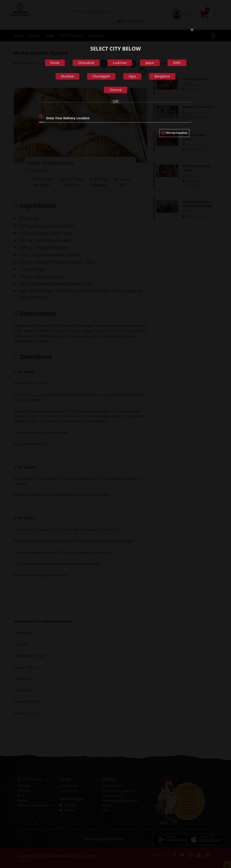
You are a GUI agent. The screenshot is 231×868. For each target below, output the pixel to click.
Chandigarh (101, 76)
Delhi (177, 63)
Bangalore (162, 76)
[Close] (190, 26)
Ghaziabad (86, 63)
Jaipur (150, 63)
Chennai (116, 90)
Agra (132, 76)
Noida (55, 63)
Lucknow (120, 63)
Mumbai (67, 76)
